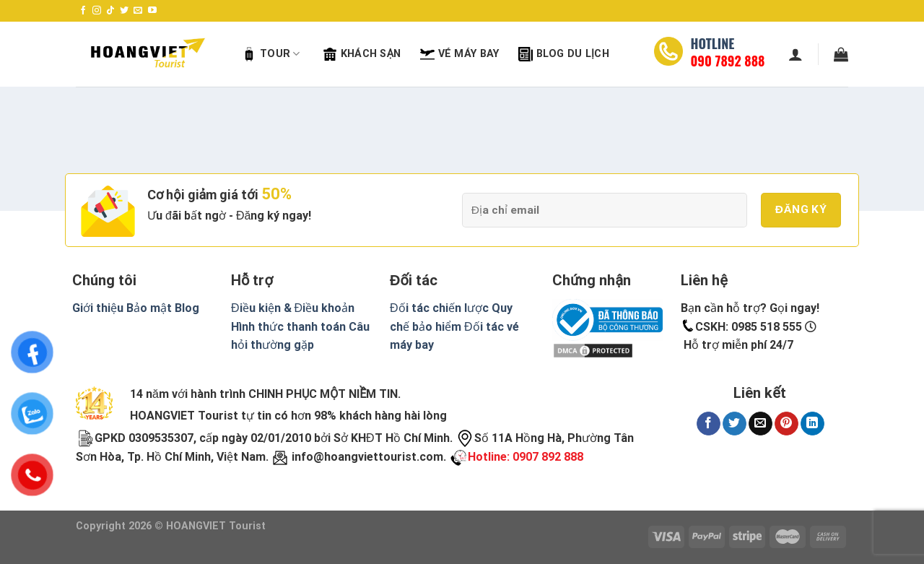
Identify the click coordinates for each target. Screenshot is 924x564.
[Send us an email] (138, 11)
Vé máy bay (460, 54)
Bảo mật (149, 308)
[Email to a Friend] (760, 423)
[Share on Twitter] (735, 423)
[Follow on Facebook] (83, 11)
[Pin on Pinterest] (786, 423)
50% (276, 194)
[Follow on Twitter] (124, 11)
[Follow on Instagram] (97, 11)
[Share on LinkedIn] (812, 423)
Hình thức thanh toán (288, 327)
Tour (271, 54)
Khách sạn (362, 54)
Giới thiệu (98, 308)
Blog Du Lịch (564, 54)
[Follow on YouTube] (152, 11)
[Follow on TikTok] (110, 11)
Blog (187, 308)
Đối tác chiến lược (439, 308)
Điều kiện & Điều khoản (293, 308)
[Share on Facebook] (709, 423)
